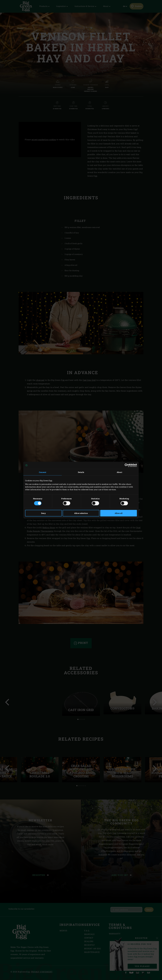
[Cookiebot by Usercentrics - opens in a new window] (126, 465)
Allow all (119, 513)
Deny (44, 513)
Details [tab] (81, 472)
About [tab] (119, 472)
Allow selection (81, 513)
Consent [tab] (43, 472)
